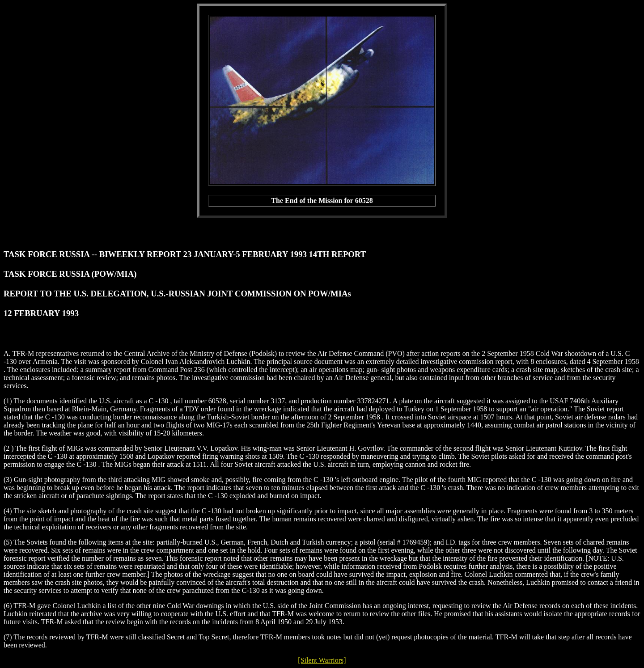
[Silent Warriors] (322, 660)
